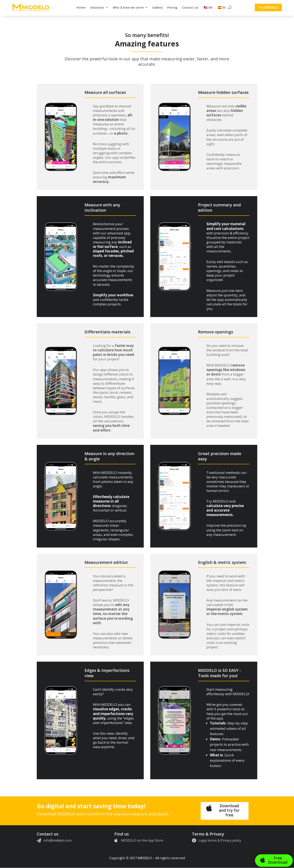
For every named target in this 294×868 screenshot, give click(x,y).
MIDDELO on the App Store (142, 840)
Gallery (158, 7)
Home (81, 7)
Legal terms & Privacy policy (220, 840)
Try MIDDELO (268, 7)
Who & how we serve (128, 7)
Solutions (97, 7)
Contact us (190, 7)
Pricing (172, 7)
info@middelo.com (57, 840)
